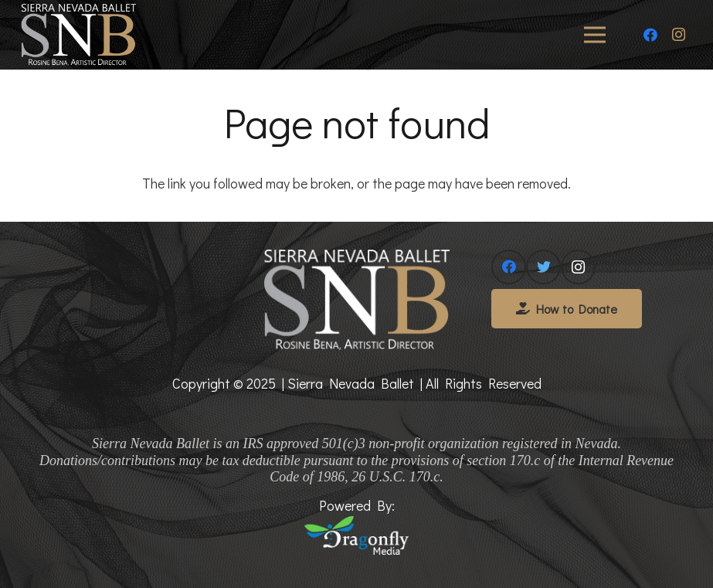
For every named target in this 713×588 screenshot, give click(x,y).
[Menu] (595, 35)
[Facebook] (650, 35)
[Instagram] (678, 35)
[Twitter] (543, 267)
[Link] (78, 35)
